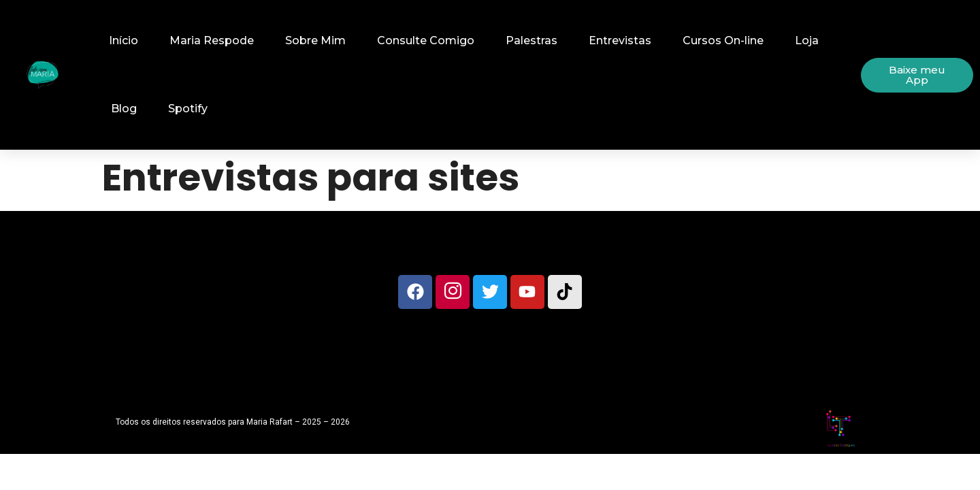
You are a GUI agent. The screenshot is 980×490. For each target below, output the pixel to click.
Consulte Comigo (426, 40)
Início (124, 40)
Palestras (532, 40)
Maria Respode (212, 40)
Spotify (188, 109)
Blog (124, 109)
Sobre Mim (315, 40)
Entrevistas (620, 40)
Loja (807, 40)
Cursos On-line (723, 40)
